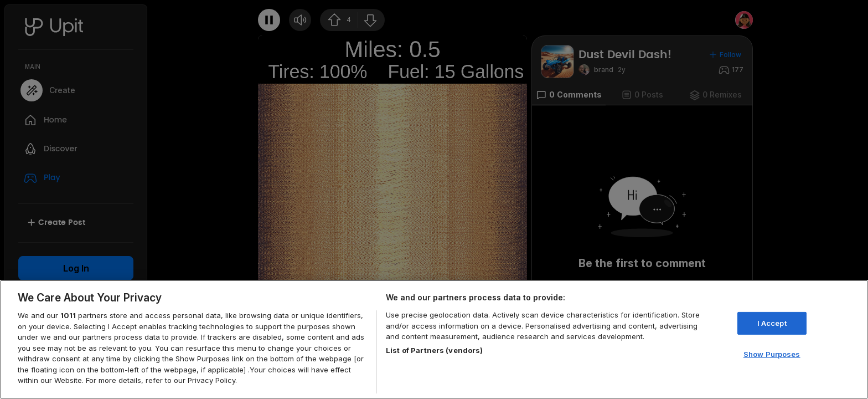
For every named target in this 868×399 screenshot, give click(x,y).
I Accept (772, 323)
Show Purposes (772, 354)
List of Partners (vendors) (434, 350)
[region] (434, 339)
